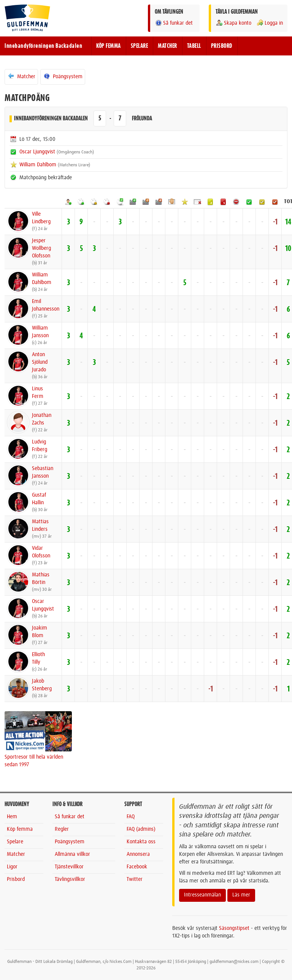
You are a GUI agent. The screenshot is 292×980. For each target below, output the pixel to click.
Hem (12, 817)
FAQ (131, 817)
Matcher (21, 76)
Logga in (270, 23)
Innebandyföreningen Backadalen (43, 46)
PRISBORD (222, 46)
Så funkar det (174, 23)
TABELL (194, 46)
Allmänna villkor (72, 854)
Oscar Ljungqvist (37, 152)
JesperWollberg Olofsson (41, 248)
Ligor (12, 867)
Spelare (15, 842)
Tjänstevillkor (69, 867)
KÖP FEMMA (109, 46)
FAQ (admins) (141, 829)
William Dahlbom (38, 165)
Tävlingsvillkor (70, 879)
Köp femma (20, 829)
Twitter (135, 879)
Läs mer (241, 895)
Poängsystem (63, 76)
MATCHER (167, 46)
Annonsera (138, 854)
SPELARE (140, 46)
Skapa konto (233, 23)
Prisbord (16, 879)
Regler (62, 829)
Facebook (137, 867)
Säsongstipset (234, 928)
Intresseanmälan (202, 895)
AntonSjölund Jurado (40, 362)
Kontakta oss (141, 842)
